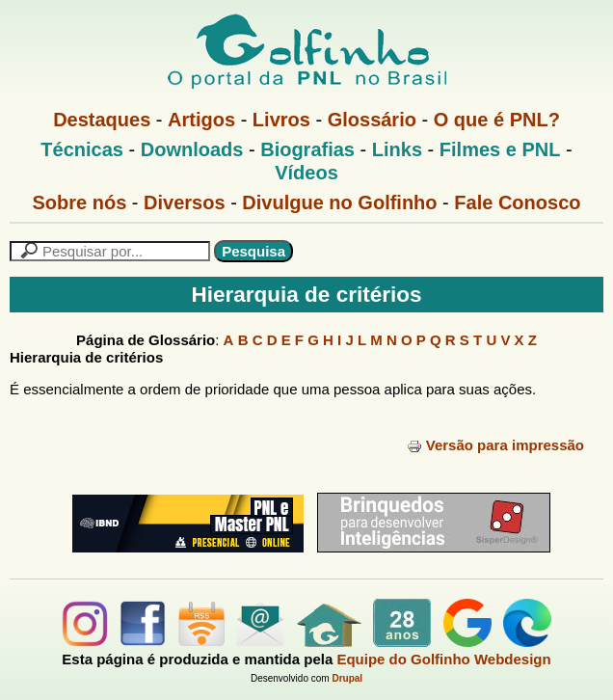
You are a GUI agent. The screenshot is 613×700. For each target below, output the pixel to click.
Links (397, 149)
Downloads (192, 149)
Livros (281, 120)
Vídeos (306, 173)
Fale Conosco (517, 202)
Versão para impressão (495, 445)
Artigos (201, 120)
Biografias (307, 149)
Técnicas (82, 149)
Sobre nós (80, 202)
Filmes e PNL (500, 149)
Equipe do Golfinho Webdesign (443, 659)
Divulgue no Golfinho (339, 202)
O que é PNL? (497, 120)
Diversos (185, 202)
